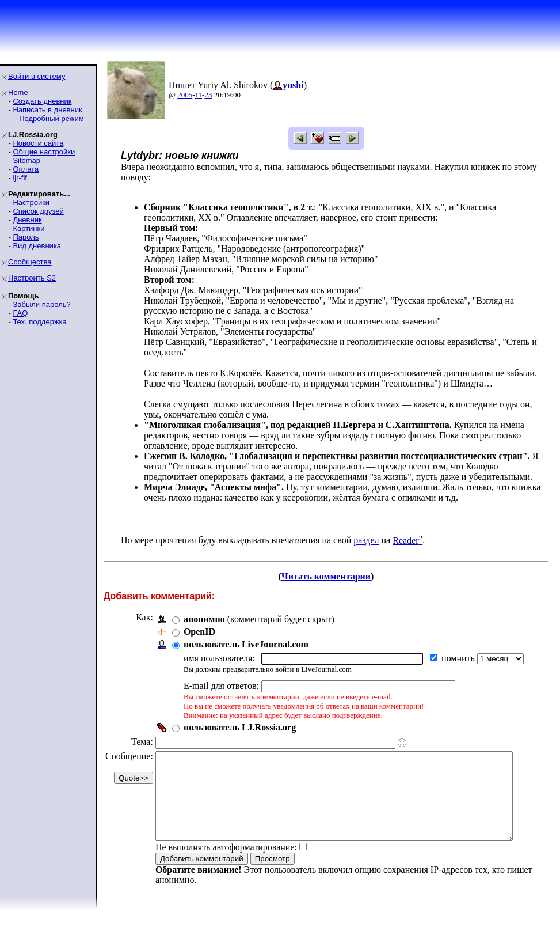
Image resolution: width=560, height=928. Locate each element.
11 (199, 95)
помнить (459, 658)
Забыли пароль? (41, 304)
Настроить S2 (32, 278)
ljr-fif (20, 178)
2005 (185, 95)
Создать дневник (42, 101)
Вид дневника (37, 246)
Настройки (31, 202)
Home (18, 92)
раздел (366, 541)
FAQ (20, 313)
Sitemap (26, 160)
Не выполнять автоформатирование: (226, 864)
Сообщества (30, 262)
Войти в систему (37, 76)
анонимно (204, 619)
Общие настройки (44, 152)
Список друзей (38, 211)
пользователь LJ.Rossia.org (240, 727)
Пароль (26, 237)
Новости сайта (38, 143)
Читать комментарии (331, 576)
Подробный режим (51, 118)
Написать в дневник (47, 110)
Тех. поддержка (39, 322)
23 (208, 95)
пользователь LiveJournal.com (246, 644)
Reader (407, 541)
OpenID (199, 632)
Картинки (28, 228)
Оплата (26, 169)
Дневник (27, 220)
